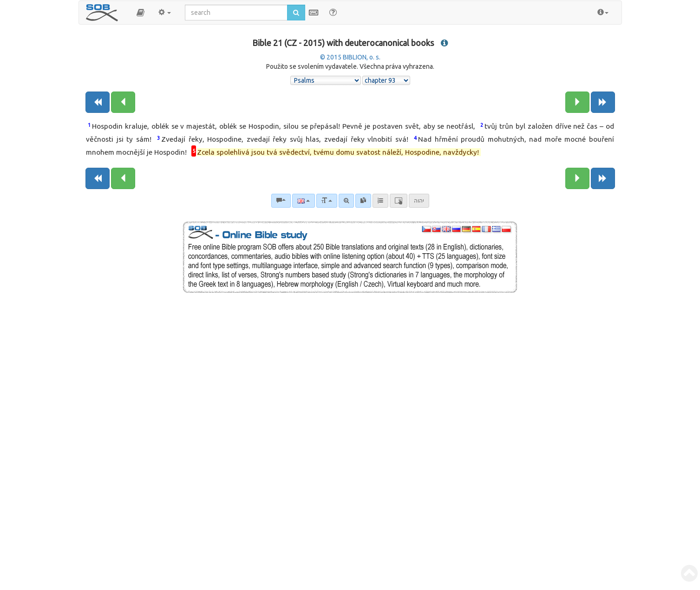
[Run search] (296, 13)
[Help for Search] (333, 12)
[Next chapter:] (577, 102)
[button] (141, 13)
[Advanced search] (346, 201)
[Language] (304, 201)
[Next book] (603, 102)
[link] (363, 201)
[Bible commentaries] (281, 201)
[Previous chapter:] (123, 102)
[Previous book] (98, 102)
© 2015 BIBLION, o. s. (350, 57)
